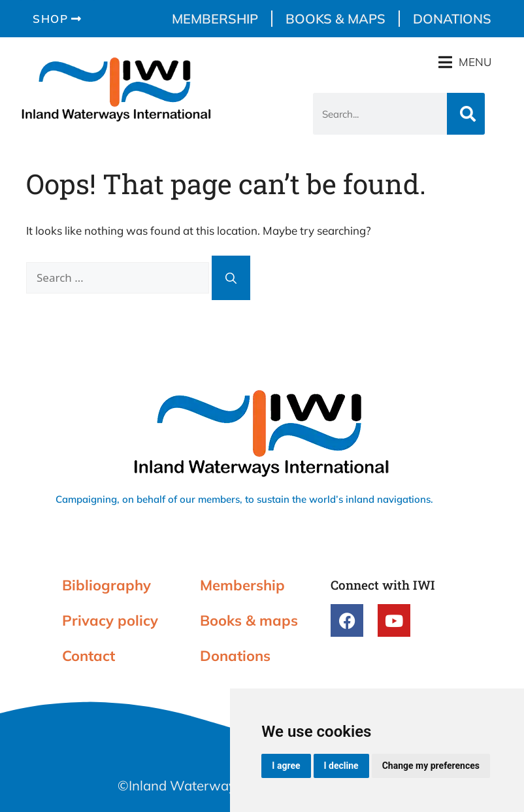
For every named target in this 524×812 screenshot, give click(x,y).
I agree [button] (286, 766)
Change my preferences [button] (431, 766)
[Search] (466, 114)
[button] (465, 62)
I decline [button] (341, 766)
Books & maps (336, 19)
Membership (215, 19)
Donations (452, 19)
